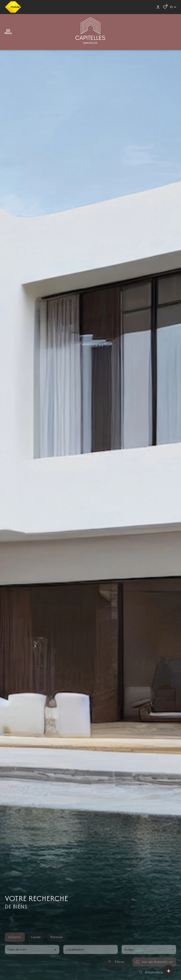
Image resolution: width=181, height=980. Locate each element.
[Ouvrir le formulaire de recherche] (116, 968)
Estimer (57, 943)
